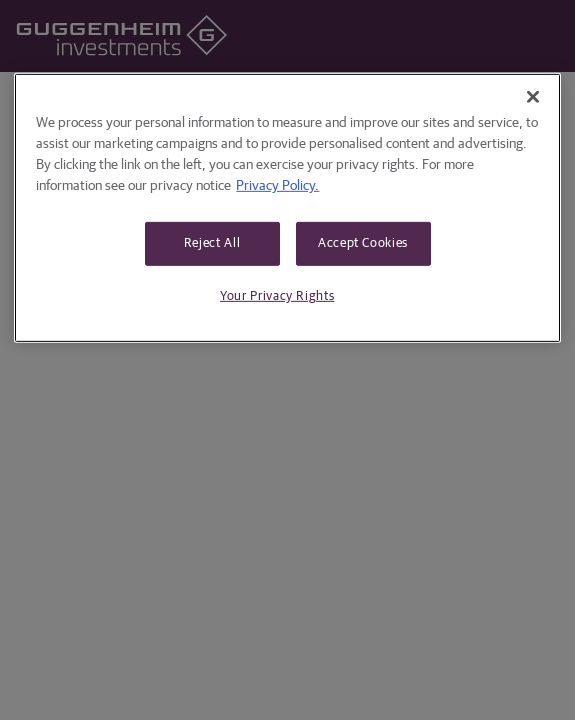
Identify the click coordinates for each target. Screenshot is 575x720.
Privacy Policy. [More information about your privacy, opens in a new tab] (277, 186)
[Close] (533, 97)
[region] (287, 208)
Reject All (212, 243)
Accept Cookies (363, 243)
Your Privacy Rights (277, 296)
